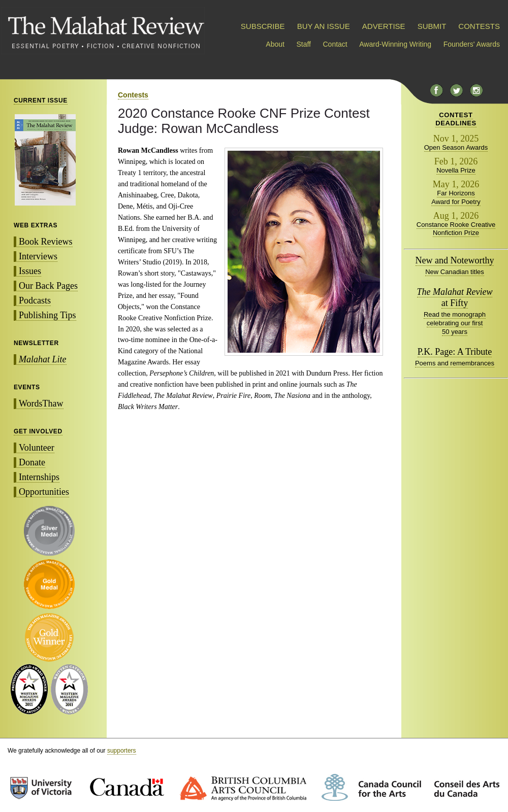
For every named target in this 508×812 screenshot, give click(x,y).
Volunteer (37, 448)
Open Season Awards (456, 147)
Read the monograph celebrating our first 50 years (455, 323)
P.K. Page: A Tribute (455, 352)
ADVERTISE (384, 26)
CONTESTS (479, 26)
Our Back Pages (48, 286)
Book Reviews (46, 242)
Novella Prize (456, 170)
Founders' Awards (472, 44)
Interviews (38, 256)
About (275, 44)
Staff (304, 44)
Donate (32, 462)
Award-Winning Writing (395, 44)
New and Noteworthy (455, 260)
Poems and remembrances (455, 363)
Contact (335, 44)
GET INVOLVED (38, 431)
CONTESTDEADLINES (456, 119)
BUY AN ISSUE (324, 26)
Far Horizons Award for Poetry (456, 197)
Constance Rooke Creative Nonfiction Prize (456, 229)
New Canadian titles (455, 272)
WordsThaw (41, 403)
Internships (39, 477)
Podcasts (35, 300)
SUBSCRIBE (263, 26)
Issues (30, 271)
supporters (122, 751)
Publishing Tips (47, 315)
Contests (133, 95)
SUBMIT (432, 26)
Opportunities (44, 492)
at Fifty (455, 297)
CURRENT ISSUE (41, 100)
